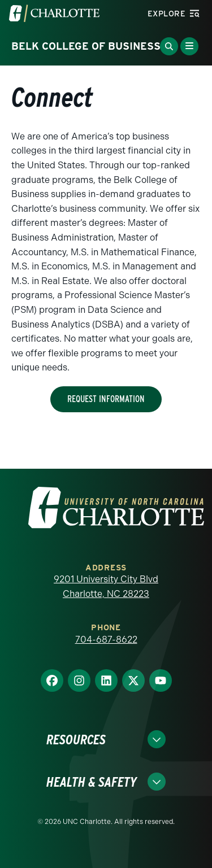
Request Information (106, 399)
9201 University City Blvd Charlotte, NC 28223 (106, 586)
